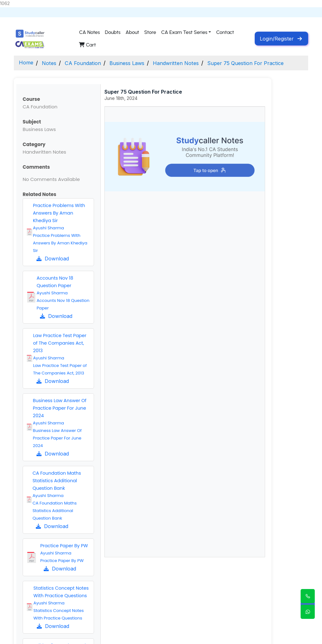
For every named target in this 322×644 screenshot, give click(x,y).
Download (53, 259)
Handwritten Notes (187, 63)
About (132, 32)
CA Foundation (87, 63)
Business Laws (134, 63)
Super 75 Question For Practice (260, 63)
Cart (87, 45)
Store (150, 32)
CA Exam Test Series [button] (184, 32)
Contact (225, 32)
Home (27, 63)
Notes (51, 63)
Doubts (113, 32)
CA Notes (89, 32)
